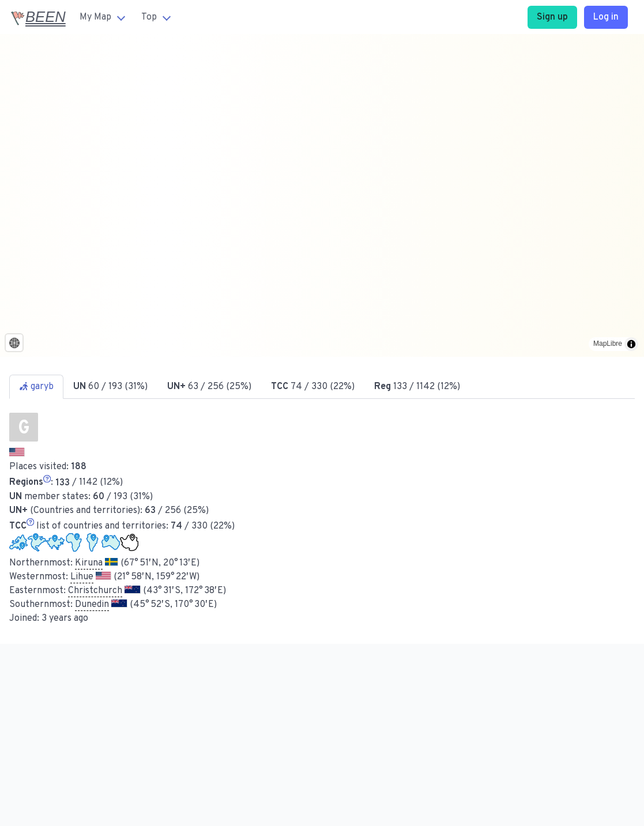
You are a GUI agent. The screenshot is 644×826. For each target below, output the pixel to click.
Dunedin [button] (92, 605)
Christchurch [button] (95, 591)
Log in (606, 17)
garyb (36, 387)
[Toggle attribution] (631, 344)
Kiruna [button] (89, 563)
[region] (322, 195)
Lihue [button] (82, 577)
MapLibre (608, 344)
